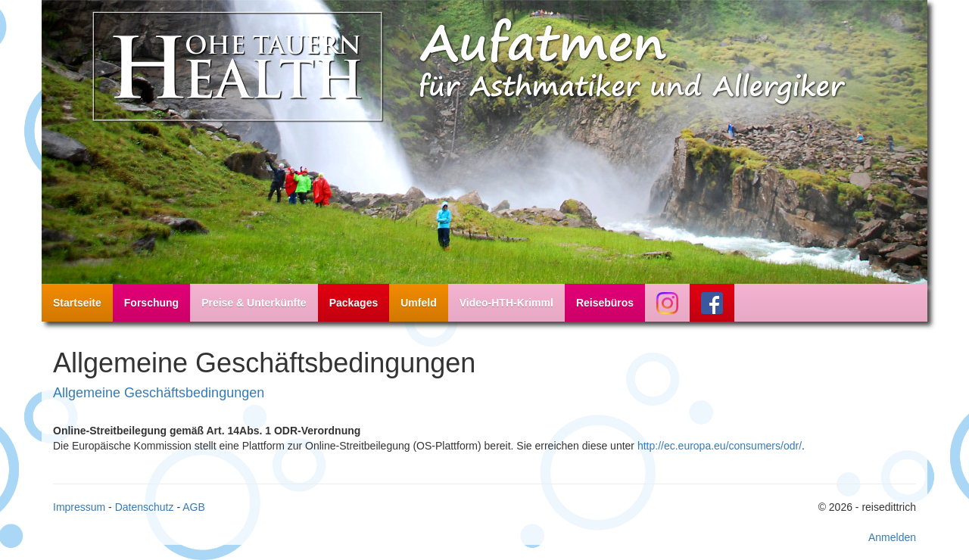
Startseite (77, 303)
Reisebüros (605, 303)
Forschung (151, 303)
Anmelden (892, 537)
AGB (194, 507)
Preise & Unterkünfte (254, 303)
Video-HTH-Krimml (506, 303)
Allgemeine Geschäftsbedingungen (159, 393)
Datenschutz (145, 507)
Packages (354, 303)
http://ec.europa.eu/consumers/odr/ (720, 446)
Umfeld (418, 303)
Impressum (79, 507)
